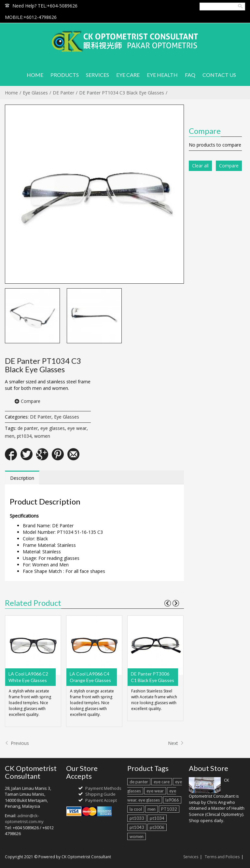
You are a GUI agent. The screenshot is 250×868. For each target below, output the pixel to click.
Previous (17, 743)
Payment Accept (101, 800)
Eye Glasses (35, 93)
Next (176, 743)
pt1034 (24, 436)
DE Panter (63, 93)
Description (22, 478)
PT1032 (169, 809)
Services (191, 857)
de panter (28, 428)
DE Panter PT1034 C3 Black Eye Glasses (122, 93)
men (10, 436)
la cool (136, 809)
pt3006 (157, 827)
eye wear (77, 428)
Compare (31, 401)
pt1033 (137, 818)
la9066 (172, 800)
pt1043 (137, 827)
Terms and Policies (222, 857)
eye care (162, 782)
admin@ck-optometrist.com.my (24, 819)
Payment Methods (103, 788)
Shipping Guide (100, 794)
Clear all (200, 166)
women (42, 436)
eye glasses (53, 428)
